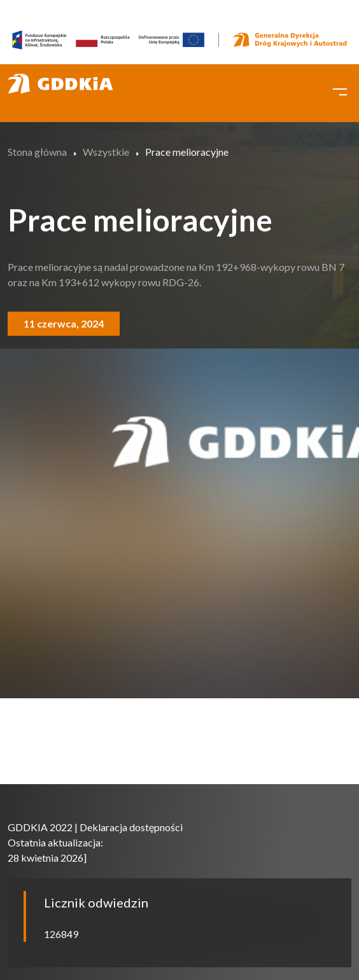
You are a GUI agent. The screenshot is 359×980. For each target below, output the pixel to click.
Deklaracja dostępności (131, 827)
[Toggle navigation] (340, 90)
